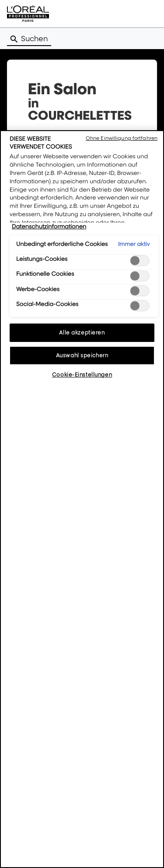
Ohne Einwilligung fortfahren (122, 138)
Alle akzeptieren (82, 333)
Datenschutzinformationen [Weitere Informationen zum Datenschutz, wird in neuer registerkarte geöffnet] (49, 227)
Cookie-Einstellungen (82, 375)
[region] (82, 499)
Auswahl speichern (82, 355)
